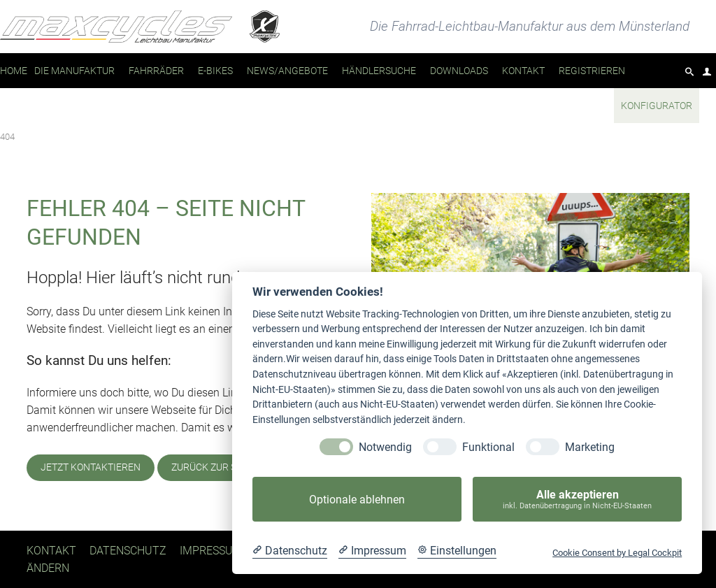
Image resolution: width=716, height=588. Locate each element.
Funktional (488, 447)
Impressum (211, 551)
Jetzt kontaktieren (91, 468)
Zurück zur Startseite (228, 468)
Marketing (590, 447)
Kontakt (51, 551)
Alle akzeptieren (577, 500)
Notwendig (385, 447)
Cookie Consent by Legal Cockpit (617, 553)
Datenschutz (128, 551)
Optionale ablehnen (357, 500)
